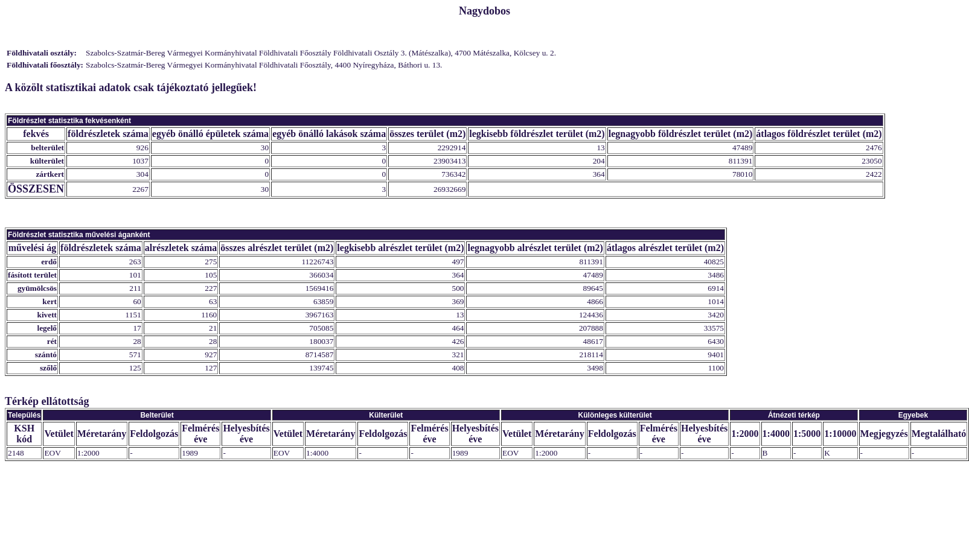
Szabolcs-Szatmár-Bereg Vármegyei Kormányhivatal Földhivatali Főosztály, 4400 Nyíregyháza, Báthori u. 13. (264, 65)
